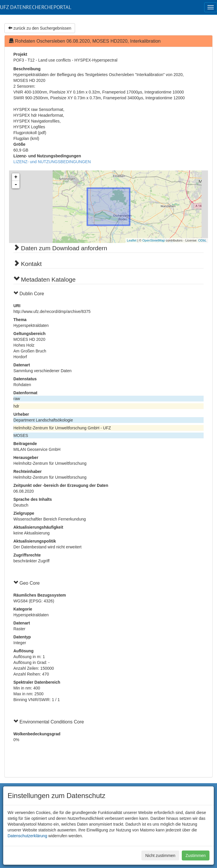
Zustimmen (196, 856)
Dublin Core (32, 294)
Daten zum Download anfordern (64, 248)
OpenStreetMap (154, 240)
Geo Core (30, 583)
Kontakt (31, 264)
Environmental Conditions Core (52, 722)
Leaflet (132, 240)
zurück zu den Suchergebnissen (40, 28)
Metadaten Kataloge (48, 279)
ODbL (202, 240)
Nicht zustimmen (160, 856)
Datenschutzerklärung (27, 836)
